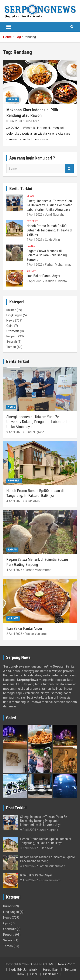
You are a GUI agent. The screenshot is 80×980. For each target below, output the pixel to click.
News (30, 196)
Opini (10, 326)
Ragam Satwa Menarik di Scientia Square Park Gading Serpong (47, 255)
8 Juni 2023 (14, 121)
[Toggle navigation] (9, 27)
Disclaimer (51, 974)
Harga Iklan (51, 970)
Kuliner (13, 100)
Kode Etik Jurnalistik (23, 970)
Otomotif (13, 331)
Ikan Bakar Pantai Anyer (43, 276)
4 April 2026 (34, 240)
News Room (67, 964)
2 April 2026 (34, 281)
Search (69, 169)
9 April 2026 (34, 215)
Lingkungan (14, 315)
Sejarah (12, 342)
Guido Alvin (32, 121)
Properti (32, 221)
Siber (34, 974)
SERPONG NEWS (41, 964)
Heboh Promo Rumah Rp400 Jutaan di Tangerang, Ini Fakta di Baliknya (50, 230)
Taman (31, 246)
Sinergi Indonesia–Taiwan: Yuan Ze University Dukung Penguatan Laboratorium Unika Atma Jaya (49, 205)
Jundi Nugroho (55, 215)
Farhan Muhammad (58, 265)
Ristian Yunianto (56, 281)
